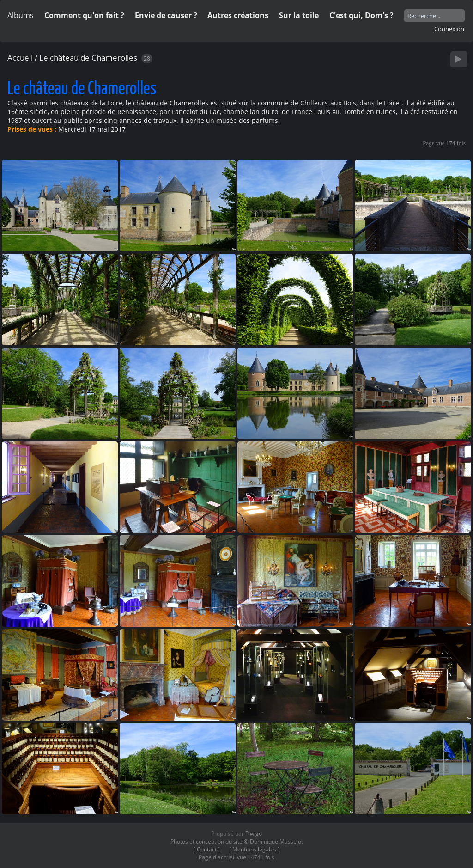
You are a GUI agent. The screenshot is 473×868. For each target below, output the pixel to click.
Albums (21, 15)
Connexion (449, 29)
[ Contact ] (207, 849)
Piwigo (254, 834)
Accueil (20, 58)
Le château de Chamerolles (88, 58)
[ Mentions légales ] (254, 849)
